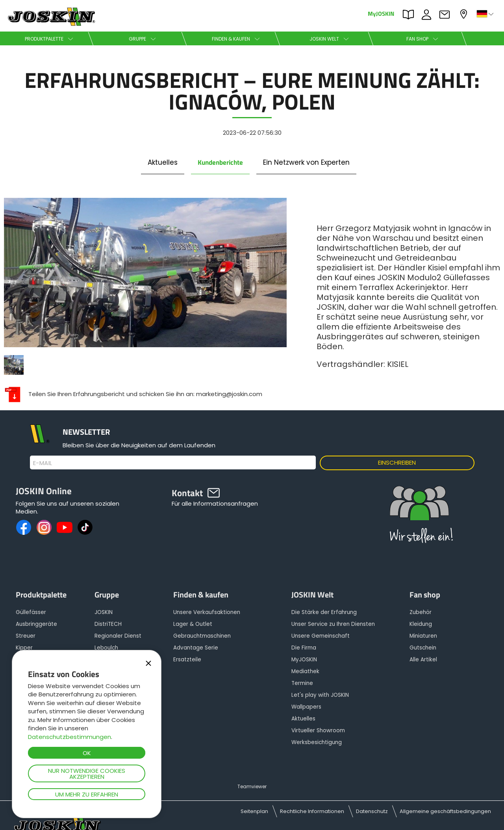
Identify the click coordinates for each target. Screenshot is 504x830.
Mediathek (305, 671)
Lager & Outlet (193, 624)
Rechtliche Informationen (312, 811)
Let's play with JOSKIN (320, 695)
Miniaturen (423, 636)
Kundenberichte (220, 162)
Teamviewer (252, 786)
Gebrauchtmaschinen (202, 636)
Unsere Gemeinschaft (321, 636)
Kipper (24, 648)
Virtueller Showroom (318, 730)
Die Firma (304, 648)
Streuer (26, 636)
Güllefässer (31, 612)
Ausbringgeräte (36, 624)
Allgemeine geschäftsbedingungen (445, 811)
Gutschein (423, 648)
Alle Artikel (423, 660)
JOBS (428, 15)
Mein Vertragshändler (465, 14)
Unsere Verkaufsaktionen (207, 612)
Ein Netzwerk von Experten (306, 162)
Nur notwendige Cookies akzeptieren (87, 774)
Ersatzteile (187, 660)
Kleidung (421, 624)
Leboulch (106, 648)
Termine (302, 683)
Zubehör (421, 612)
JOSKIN (104, 612)
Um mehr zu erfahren (87, 794)
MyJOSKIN (381, 13)
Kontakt (447, 15)
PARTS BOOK (410, 15)
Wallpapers (306, 707)
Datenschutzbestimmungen (69, 737)
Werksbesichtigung (317, 742)
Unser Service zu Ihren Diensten (333, 624)
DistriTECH (108, 624)
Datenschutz (372, 811)
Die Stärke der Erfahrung (324, 612)
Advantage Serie (196, 648)
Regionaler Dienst (118, 636)
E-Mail (43, 463)
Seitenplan (254, 811)
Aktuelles (163, 162)
